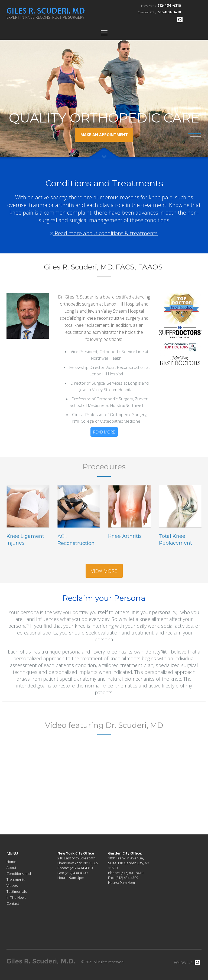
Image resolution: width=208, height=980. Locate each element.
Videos (12, 885)
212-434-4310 (169, 6)
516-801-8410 (170, 12)
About (11, 868)
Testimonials (17, 891)
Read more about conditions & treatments (104, 233)
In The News (16, 897)
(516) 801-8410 (131, 873)
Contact (13, 903)
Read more (104, 432)
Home (11, 862)
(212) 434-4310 (81, 868)
